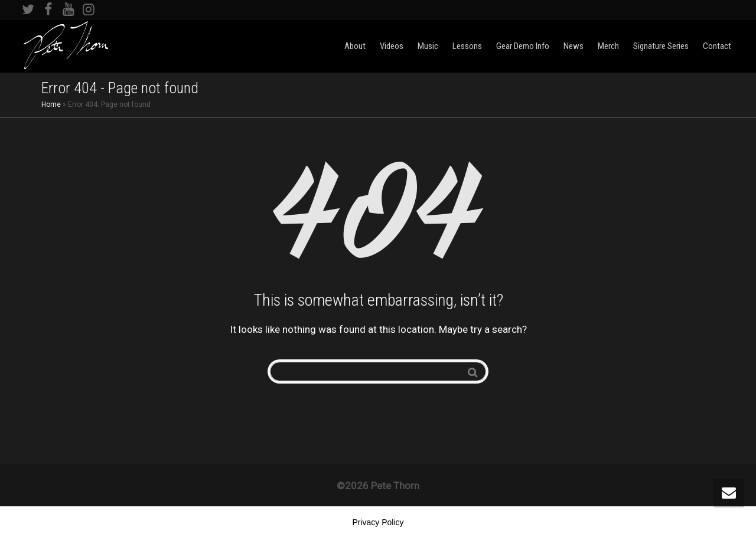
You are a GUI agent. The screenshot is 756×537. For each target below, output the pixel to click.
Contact (717, 46)
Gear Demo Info (523, 46)
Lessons (467, 46)
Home (51, 104)
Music (428, 46)
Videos (392, 46)
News (573, 46)
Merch (608, 46)
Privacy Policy (378, 522)
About (355, 46)
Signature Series (661, 46)
